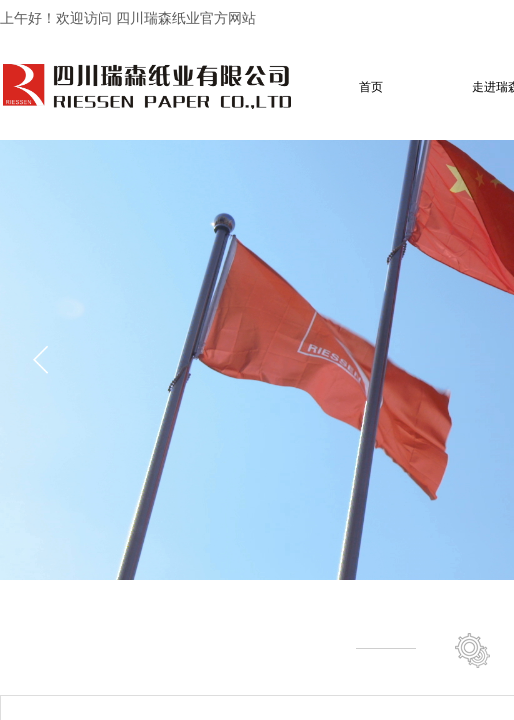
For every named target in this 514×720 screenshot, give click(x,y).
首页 (371, 87)
